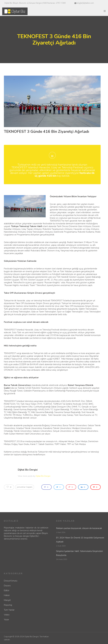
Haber (7, 595)
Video (7, 615)
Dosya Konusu (11, 581)
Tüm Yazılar (9, 610)
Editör (7, 590)
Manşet (7, 600)
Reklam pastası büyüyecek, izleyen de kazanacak (79, 528)
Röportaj (8, 605)
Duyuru (7, 586)
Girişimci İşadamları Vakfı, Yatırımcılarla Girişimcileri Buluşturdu (79, 553)
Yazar (6, 620)
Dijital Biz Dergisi (28, 470)
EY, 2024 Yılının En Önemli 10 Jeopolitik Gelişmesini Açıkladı (80, 540)
